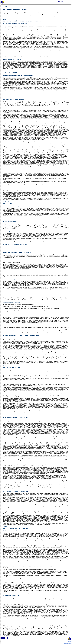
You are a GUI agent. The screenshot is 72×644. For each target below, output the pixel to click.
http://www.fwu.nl (69, 642)
